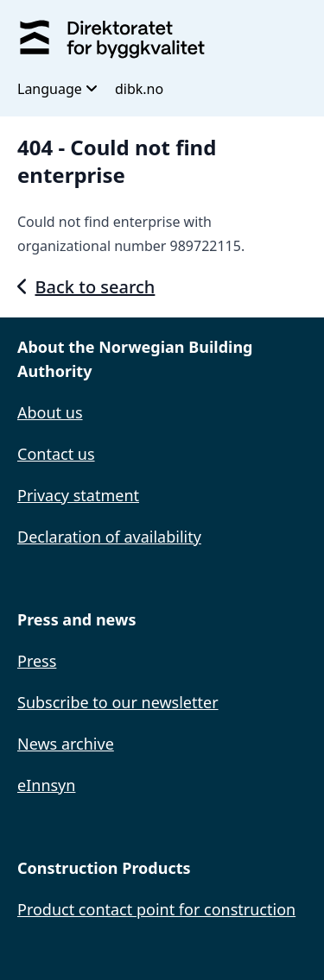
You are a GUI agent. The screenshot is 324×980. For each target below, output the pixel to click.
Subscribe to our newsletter (118, 702)
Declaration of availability (109, 537)
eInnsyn (46, 785)
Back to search (86, 287)
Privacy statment (78, 495)
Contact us (56, 454)
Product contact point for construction (156, 909)
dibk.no (139, 89)
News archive (66, 744)
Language (57, 89)
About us (50, 412)
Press (37, 661)
